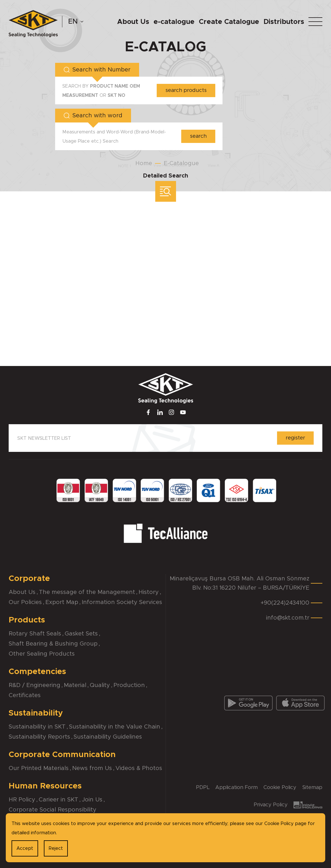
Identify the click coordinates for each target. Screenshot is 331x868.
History (149, 592)
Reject (56, 848)
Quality (100, 685)
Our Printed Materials (39, 768)
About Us (133, 22)
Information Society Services (122, 602)
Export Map (62, 602)
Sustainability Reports (39, 737)
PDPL (203, 788)
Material (75, 685)
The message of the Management (87, 592)
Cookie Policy (280, 788)
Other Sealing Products (42, 654)
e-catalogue (174, 22)
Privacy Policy (271, 805)
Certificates (25, 695)
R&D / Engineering (34, 685)
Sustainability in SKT (37, 727)
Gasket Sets (81, 634)
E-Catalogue (181, 163)
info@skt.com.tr (288, 618)
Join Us (92, 800)
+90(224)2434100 (285, 603)
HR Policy (22, 800)
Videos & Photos (139, 768)
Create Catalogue (229, 22)
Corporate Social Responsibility (53, 810)
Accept (25, 848)
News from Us (92, 768)
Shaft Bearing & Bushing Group (53, 644)
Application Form (236, 788)
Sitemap (312, 788)
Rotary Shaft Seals (35, 634)
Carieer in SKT (58, 800)
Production (129, 685)
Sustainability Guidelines (108, 737)
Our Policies (25, 602)
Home (144, 163)
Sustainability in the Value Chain (115, 727)
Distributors (284, 22)
